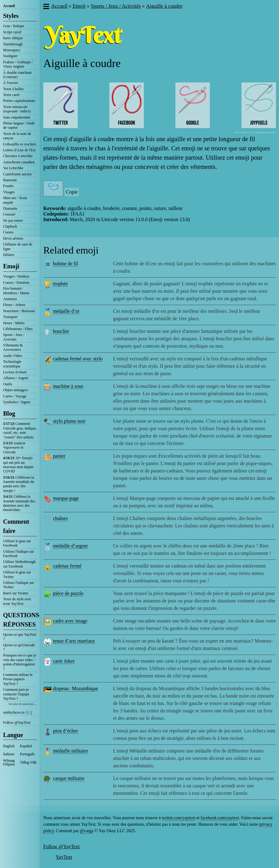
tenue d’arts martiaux (74, 641)
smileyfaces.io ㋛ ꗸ (18, 712)
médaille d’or (66, 311)
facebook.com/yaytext (220, 818)
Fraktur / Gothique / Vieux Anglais (18, 64)
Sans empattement (17, 117)
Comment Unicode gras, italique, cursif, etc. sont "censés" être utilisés (20, 430)
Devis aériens (13, 238)
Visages (9, 192)
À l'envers (11, 83)
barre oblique (13, 38)
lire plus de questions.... (23, 704)
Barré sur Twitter (16, 593)
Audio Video (13, 356)
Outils (8, 384)
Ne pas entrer (13, 220)
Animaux (10, 299)
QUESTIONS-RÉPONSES (20, 620)
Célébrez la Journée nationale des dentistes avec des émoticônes (19, 503)
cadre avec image (70, 621)
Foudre (8, 186)
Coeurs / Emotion (16, 283)
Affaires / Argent (16, 378)
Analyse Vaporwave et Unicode (14, 448)
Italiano (9, 754)
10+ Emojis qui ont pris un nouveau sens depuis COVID (18, 465)
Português (28, 754)
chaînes (60, 518)
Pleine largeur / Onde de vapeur (19, 125)
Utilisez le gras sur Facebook (17, 543)
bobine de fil (65, 264)
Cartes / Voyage (15, 396)
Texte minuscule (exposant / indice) (17, 109)
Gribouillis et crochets (20, 144)
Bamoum (10, 180)
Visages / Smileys (16, 276)
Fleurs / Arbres (14, 305)
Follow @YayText (17, 723)
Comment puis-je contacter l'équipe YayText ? (16, 694)
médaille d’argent (70, 546)
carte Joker (64, 661)
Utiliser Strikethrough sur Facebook (19, 564)
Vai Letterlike (13, 168)
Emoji (11, 266)
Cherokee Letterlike (18, 156)
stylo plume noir (69, 421)
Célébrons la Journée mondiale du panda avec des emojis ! (19, 484)
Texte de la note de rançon (17, 136)
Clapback (10, 226)
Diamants (10, 208)
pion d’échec (66, 731)
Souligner (10, 56)
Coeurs (8, 232)
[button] (46, 7)
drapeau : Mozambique (75, 688)
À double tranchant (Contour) (17, 75)
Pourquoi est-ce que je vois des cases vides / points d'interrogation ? (20, 662)
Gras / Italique (14, 26)
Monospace (12, 50)
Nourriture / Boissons (19, 311)
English (9, 746)
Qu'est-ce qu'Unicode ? (19, 647)
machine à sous (68, 386)
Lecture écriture (15, 372)
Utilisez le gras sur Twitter (17, 574)
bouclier (61, 331)
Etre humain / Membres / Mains (16, 291)
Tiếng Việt (28, 762)
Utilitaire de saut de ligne (18, 246)
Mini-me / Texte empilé (15, 200)
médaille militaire (70, 751)
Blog (9, 413)
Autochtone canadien (19, 162)
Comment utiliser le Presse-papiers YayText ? (18, 679)
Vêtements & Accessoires (13, 347)
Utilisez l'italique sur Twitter (18, 585)
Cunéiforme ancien (17, 174)
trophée (60, 284)
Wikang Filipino (9, 762)
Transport (10, 317)
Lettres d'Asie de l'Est (19, 150)
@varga (87, 831)
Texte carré (11, 95)
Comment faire (16, 526)
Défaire (9, 255)
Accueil (9, 6)
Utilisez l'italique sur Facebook (18, 554)
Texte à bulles (13, 89)
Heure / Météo (14, 323)
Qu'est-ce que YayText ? (20, 637)
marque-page (66, 498)
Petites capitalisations (19, 101)
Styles (11, 16)
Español (26, 746)
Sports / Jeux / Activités (14, 337)
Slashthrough (13, 44)
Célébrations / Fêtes (18, 329)
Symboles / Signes (17, 402)
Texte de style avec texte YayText (17, 601)
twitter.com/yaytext (178, 818)
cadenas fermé (67, 566)
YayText (64, 857)
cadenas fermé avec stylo (78, 359)
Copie (72, 192)
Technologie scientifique (12, 364)
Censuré (9, 214)
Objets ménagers (15, 390)
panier (59, 456)
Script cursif (12, 32)
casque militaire (69, 778)
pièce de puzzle (68, 593)
